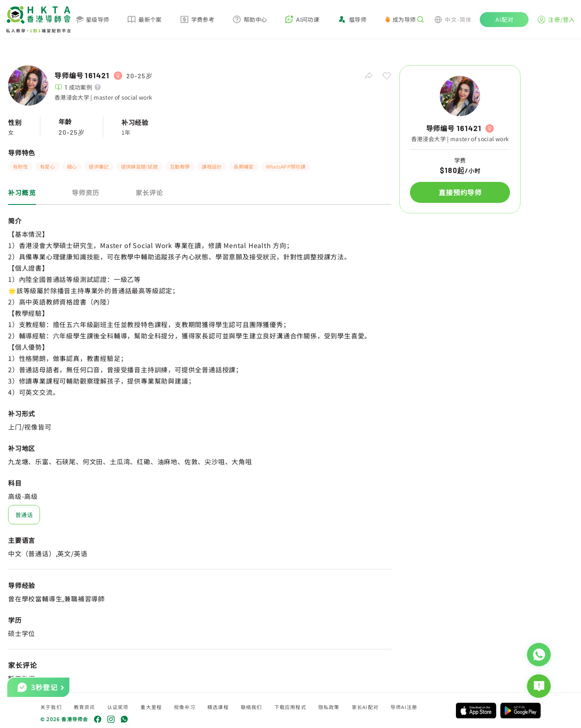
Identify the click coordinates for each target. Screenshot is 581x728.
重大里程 (151, 707)
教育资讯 (85, 707)
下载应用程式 (290, 707)
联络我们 (252, 707)
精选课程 (218, 707)
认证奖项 (118, 707)
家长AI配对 (365, 707)
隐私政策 (329, 707)
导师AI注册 (404, 707)
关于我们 (51, 707)
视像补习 (185, 707)
